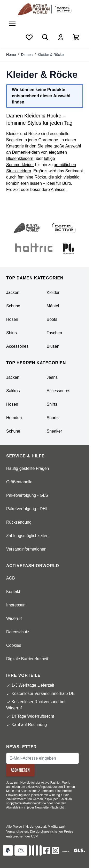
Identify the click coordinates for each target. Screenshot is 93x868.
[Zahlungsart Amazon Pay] (21, 850)
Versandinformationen (26, 549)
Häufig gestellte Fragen (28, 468)
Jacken (13, 292)
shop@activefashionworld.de (26, 803)
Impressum (16, 605)
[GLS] (79, 850)
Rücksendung (19, 522)
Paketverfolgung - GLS (27, 495)
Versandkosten (17, 831)
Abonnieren (20, 770)
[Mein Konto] (61, 37)
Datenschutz (18, 632)
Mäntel (53, 306)
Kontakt (13, 592)
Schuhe (13, 306)
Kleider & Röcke (51, 55)
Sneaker (55, 431)
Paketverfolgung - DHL (27, 509)
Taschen (55, 333)
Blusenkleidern (20, 158)
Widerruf (14, 618)
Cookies (14, 645)
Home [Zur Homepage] (11, 55)
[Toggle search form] (45, 37)
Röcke (40, 177)
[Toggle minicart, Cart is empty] (76, 37)
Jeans (52, 377)
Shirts (11, 333)
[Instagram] (56, 850)
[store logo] (35, 9)
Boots (52, 319)
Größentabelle (19, 482)
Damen (27, 55)
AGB (11, 578)
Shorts (53, 418)
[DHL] (66, 851)
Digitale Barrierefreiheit (27, 659)
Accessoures (59, 391)
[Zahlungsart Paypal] (8, 850)
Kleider (53, 292)
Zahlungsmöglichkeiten (27, 536)
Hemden (14, 418)
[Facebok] (47, 850)
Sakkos (13, 391)
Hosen (12, 319)
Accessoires (17, 346)
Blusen (53, 346)
